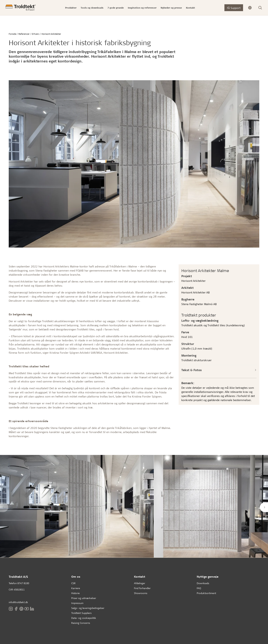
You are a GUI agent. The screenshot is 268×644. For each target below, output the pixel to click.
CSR (73, 583)
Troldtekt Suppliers (81, 613)
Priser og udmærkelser (84, 598)
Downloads (203, 583)
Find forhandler (142, 588)
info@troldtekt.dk (18, 602)
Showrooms (141, 593)
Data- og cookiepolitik (84, 618)
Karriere (76, 588)
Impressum (77, 603)
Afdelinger (140, 583)
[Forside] (21, 8)
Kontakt (140, 577)
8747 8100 (23, 583)
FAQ (199, 588)
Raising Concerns (81, 623)
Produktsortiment (206, 593)
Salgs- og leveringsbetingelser (88, 608)
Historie (75, 593)
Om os (76, 577)
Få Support (234, 8)
